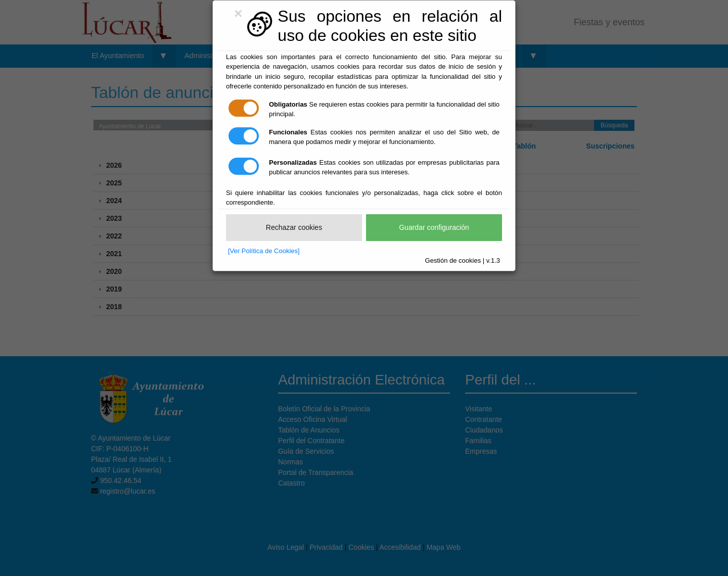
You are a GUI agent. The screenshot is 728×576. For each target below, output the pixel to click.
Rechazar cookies (294, 227)
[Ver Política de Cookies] (264, 251)
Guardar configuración (434, 227)
